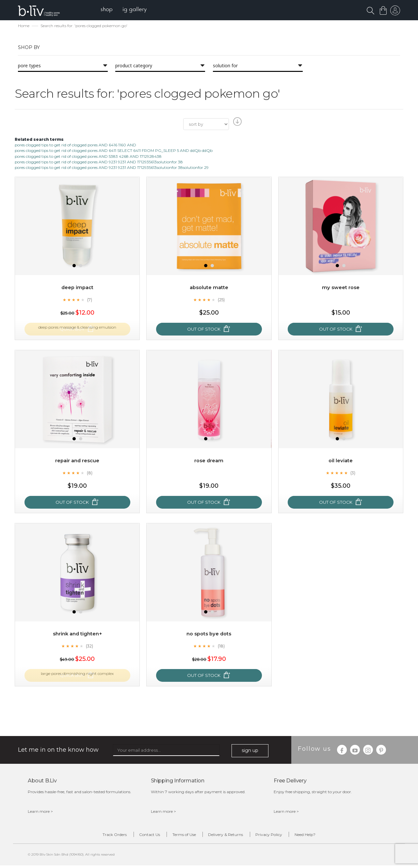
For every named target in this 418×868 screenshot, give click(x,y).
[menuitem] (111, 10)
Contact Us (137, 836)
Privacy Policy (281, 836)
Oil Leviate (341, 461)
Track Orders (94, 836)
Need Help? (326, 836)
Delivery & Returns (230, 836)
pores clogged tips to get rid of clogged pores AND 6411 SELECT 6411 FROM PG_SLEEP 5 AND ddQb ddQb (114, 151)
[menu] (128, 10)
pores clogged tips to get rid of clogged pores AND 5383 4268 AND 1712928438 (88, 157)
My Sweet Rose (341, 288)
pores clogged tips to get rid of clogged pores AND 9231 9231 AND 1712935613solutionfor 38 (99, 162)
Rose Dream (209, 461)
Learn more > (40, 812)
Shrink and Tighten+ (77, 634)
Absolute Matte (209, 288)
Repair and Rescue (77, 461)
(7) (89, 300)
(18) (221, 647)
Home (24, 26)
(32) (89, 647)
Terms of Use (180, 836)
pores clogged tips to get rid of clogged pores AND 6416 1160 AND (75, 146)
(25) (221, 300)
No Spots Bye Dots (209, 634)
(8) (89, 473)
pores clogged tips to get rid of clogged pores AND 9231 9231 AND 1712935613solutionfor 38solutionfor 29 (112, 168)
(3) (353, 473)
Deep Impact (77, 288)
